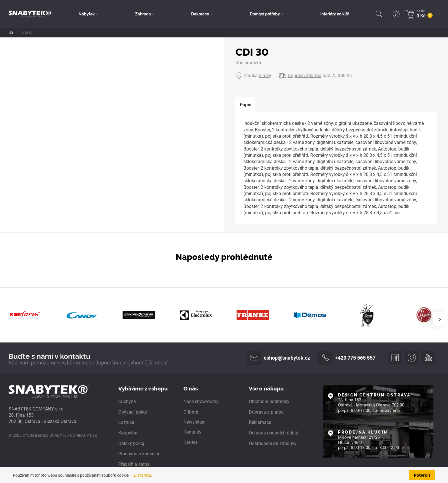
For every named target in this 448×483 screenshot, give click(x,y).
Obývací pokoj (133, 412)
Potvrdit (422, 475)
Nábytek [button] (87, 14)
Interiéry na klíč (335, 14)
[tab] (245, 105)
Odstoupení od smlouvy (273, 443)
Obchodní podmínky (269, 401)
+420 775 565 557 (347, 358)
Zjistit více (142, 475)
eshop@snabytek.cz (279, 358)
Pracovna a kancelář (139, 454)
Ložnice (126, 422)
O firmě (191, 412)
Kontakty (192, 432)
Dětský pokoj (131, 443)
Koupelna (128, 433)
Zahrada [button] (143, 14)
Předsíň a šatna (134, 464)
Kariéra (191, 442)
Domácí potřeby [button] (265, 14)
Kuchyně (127, 401)
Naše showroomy (201, 401)
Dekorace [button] (200, 14)
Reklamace (260, 422)
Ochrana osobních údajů (274, 433)
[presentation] (440, 319)
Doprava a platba (266, 412)
